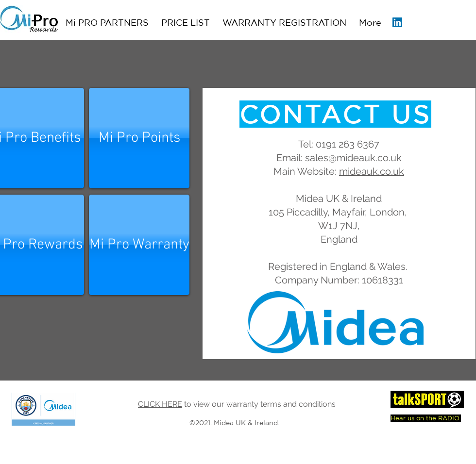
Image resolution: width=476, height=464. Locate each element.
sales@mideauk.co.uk (353, 158)
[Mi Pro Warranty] (139, 245)
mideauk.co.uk (372, 171)
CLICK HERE (160, 404)
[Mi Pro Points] (139, 138)
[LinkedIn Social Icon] (397, 22)
